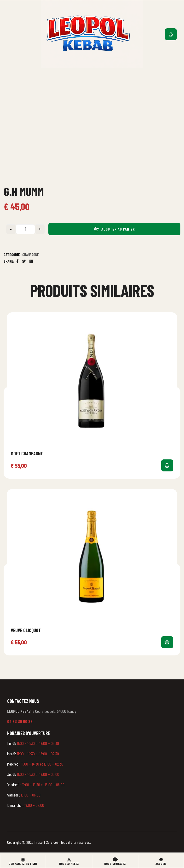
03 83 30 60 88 (20, 721)
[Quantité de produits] (25, 229)
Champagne (31, 254)
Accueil (161, 864)
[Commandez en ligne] (23, 860)
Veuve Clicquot (26, 630)
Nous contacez (115, 864)
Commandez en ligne (23, 864)
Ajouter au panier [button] (167, 465)
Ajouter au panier (118, 229)
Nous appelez (69, 864)
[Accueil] (161, 860)
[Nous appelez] (69, 860)
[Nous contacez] (115, 860)
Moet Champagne (27, 453)
